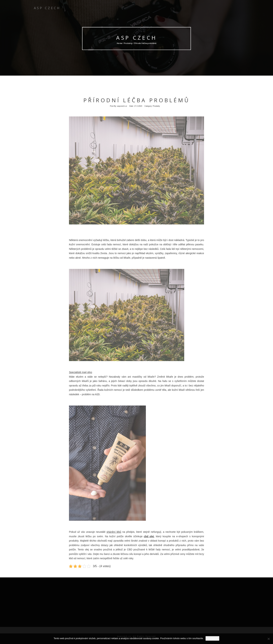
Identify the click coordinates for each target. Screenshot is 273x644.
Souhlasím (212, 638)
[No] (268, 639)
